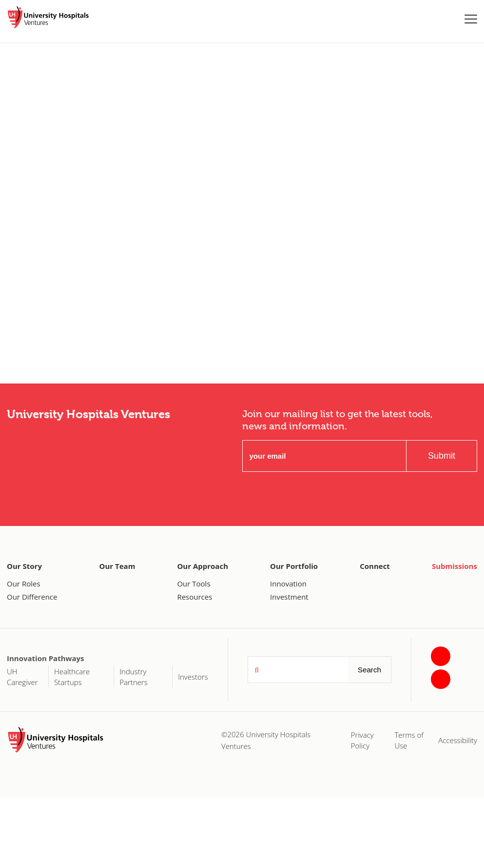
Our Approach (203, 566)
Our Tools (194, 584)
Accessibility (458, 740)
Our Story (24, 566)
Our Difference (32, 597)
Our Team (117, 566)
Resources (194, 597)
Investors (193, 677)
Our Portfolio (294, 566)
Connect (375, 566)
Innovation (288, 584)
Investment (289, 597)
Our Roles (24, 584)
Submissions (455, 566)
